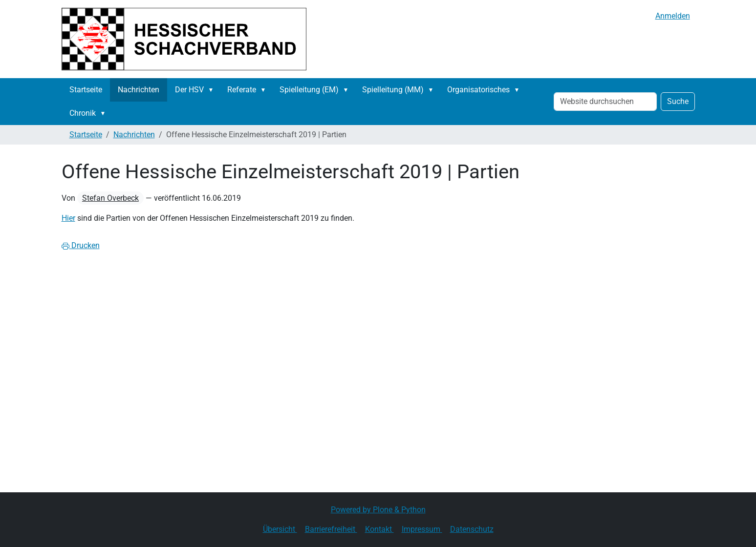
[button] (213, 90)
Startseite (86, 90)
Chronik (83, 113)
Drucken (81, 245)
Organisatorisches (478, 90)
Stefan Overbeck (110, 198)
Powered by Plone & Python (378, 510)
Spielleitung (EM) (309, 90)
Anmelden (673, 16)
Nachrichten (139, 90)
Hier (68, 218)
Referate (242, 90)
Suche (678, 101)
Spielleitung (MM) (393, 90)
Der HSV (189, 90)
